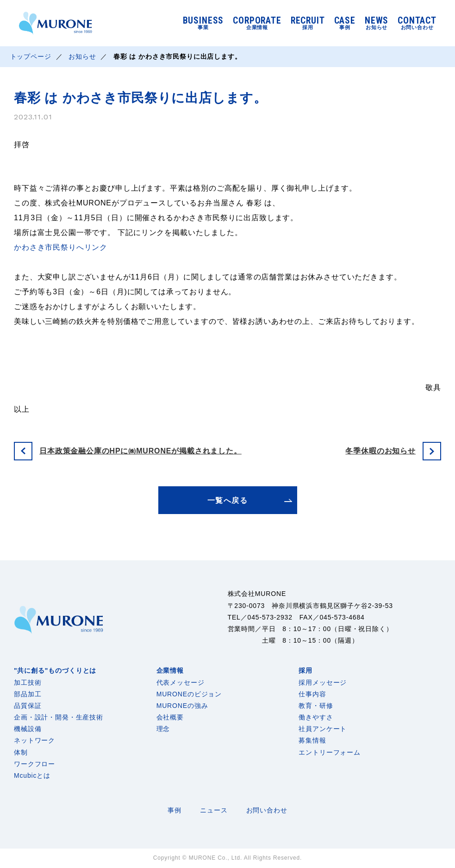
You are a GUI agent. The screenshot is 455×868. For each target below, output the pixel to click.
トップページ (31, 56)
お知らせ (82, 56)
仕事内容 (312, 694)
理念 (163, 729)
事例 (175, 810)
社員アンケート (323, 729)
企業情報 (170, 670)
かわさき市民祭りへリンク (61, 247)
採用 (305, 670)
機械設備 (28, 729)
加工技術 (28, 682)
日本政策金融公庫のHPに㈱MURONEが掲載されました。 (140, 451)
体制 (21, 752)
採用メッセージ (323, 682)
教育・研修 (316, 706)
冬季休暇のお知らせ (380, 451)
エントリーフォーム (330, 752)
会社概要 (170, 717)
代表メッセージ (181, 682)
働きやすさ (316, 717)
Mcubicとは (32, 775)
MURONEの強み (182, 706)
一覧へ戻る (228, 500)
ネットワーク (34, 740)
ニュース (214, 810)
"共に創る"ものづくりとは (55, 670)
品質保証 (28, 706)
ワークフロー (34, 764)
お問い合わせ (267, 810)
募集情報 (312, 740)
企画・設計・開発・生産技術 (59, 717)
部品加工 (28, 694)
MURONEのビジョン (189, 694)
